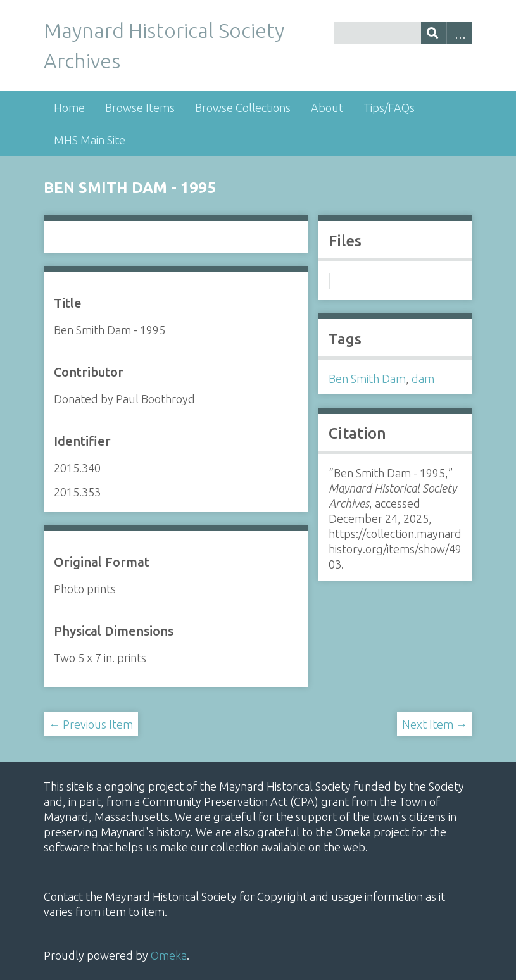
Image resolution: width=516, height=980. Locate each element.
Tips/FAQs (389, 108)
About (327, 108)
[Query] (403, 33)
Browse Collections (243, 108)
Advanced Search (459, 33)
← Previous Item (91, 724)
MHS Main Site (90, 140)
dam (423, 379)
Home (69, 108)
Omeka (169, 955)
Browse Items (140, 108)
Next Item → (435, 724)
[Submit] (434, 33)
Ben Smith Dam (367, 379)
